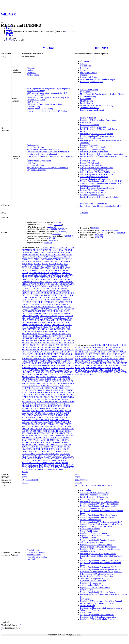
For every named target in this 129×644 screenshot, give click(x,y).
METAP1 (44, 361)
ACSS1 (64, 248)
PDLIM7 (123, 363)
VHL (77, 374)
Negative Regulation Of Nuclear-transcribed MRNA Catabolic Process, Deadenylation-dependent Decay (101, 182)
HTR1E (61, 325)
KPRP (55, 336)
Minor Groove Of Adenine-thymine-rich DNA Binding (102, 94)
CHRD (37, 277)
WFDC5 (40, 458)
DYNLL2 (70, 295)
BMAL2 (69, 261)
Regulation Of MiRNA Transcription (95, 588)
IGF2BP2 (121, 356)
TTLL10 (32, 447)
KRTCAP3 (64, 350)
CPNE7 (32, 284)
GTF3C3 (96, 354)
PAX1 (52, 383)
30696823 (95, 228)
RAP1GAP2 (42, 402)
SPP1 (62, 424)
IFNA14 (30, 327)
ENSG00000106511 (30, 480)
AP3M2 (63, 255)
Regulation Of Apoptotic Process (93, 533)
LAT (42, 352)
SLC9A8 (25, 422)
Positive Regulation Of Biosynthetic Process (98, 554)
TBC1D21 (60, 431)
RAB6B (58, 399)
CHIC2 (30, 277)
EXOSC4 (94, 352)
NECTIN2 (68, 372)
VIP (30, 456)
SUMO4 (101, 370)
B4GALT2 (41, 261)
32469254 (105, 230)
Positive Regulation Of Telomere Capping (97, 188)
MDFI (37, 361)
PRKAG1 (63, 392)
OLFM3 (55, 379)
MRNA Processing (88, 606)
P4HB (89, 363)
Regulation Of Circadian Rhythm (94, 147)
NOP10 (70, 374)
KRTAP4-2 (26, 345)
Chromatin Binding (88, 96)
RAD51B (65, 399)
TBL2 (24, 433)
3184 (77, 474)
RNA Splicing (86, 599)
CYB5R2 (26, 288)
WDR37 (70, 456)
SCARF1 (26, 413)
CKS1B (43, 279)
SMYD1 (62, 422)
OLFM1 (48, 379)
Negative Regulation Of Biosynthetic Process (98, 515)
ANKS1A (35, 255)
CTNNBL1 (31, 286)
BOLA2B (53, 264)
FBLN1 (53, 307)
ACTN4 (71, 248)
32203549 (51, 227)
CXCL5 (52, 286)
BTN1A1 (26, 266)
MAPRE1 (61, 359)
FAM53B (60, 304)
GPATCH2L (45, 316)
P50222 (25, 483)
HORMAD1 (66, 322)
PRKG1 (25, 395)
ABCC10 (96, 345)
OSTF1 (42, 381)
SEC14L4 (66, 413)
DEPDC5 (26, 291)
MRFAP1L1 (32, 368)
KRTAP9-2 (36, 350)
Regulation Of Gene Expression (93, 127)
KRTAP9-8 (55, 350)
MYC (112, 361)
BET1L (78, 347)
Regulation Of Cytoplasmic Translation (96, 545)
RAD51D (26, 402)
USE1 (53, 451)
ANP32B (43, 255)
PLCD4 (48, 388)
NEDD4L (119, 361)
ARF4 (117, 345)
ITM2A (33, 331)
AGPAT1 (45, 250)
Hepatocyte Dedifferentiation (92, 195)
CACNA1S (49, 268)
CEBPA (111, 347)
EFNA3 (59, 297)
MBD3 (25, 361)
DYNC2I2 (62, 295)
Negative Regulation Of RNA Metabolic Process (100, 504)
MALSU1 (42, 359)
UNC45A (41, 451)
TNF (116, 370)
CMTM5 (25, 282)
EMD (53, 300)
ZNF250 (33, 465)
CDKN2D (52, 275)
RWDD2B (26, 411)
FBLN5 (60, 307)
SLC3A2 (79, 370)
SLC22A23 (46, 417)
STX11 (46, 429)
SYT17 (38, 431)
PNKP (66, 388)
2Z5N (104, 485)
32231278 (99, 237)
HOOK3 (58, 322)
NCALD (31, 372)
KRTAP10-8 (37, 340)
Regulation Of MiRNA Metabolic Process (97, 619)
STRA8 (39, 429)
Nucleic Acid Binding (89, 90)
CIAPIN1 (26, 279)
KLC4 (34, 336)
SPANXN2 (26, 424)
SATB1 (61, 411)
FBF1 (47, 307)
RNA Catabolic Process (90, 125)
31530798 (53, 240)
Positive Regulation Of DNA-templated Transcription (102, 154)
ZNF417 (25, 467)
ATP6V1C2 (57, 259)
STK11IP (26, 429)
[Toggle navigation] (2, 22)
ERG (82, 352)
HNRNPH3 (93, 356)
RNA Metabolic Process (90, 529)
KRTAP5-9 (64, 347)
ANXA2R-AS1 (54, 255)
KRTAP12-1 (58, 340)
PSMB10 (70, 395)
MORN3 (64, 365)
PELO (50, 386)
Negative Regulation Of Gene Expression (97, 136)
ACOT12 (57, 248)
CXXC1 (67, 286)
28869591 (54, 229)
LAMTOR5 (27, 352)
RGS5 (61, 404)
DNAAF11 (26, 293)
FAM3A (52, 304)
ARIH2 (34, 257)
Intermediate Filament (36, 552)
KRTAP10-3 (62, 338)
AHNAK (61, 250)
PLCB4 (41, 388)
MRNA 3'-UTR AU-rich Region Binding (97, 105)
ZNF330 (55, 465)
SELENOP (32, 415)
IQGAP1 (63, 329)
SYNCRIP (109, 370)
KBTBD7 (26, 334)
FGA (37, 309)
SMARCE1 (47, 422)
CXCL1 (46, 286)
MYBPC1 (31, 370)
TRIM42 (66, 440)
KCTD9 (48, 334)
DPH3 (29, 295)
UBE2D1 (38, 449)
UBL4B (66, 449)
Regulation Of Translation (91, 583)
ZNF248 (25, 465)
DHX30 (112, 350)
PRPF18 (49, 395)
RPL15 (30, 408)
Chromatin (31, 68)
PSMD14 (39, 397)
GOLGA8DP (55, 313)
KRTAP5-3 (36, 347)
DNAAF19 (36, 293)
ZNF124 (51, 463)
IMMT (94, 359)
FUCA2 (67, 309)
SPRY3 (38, 426)
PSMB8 (25, 397)
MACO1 (25, 359)
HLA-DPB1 (57, 320)
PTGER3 (61, 397)
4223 (24, 474)
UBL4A (59, 449)
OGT (84, 363)
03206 (78, 477)
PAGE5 (70, 381)
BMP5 (24, 264)
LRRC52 (33, 356)
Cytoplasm (31, 73)
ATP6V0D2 (47, 259)
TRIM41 (58, 440)
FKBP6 (43, 309)
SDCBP (59, 413)
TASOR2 (52, 431)
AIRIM (25, 252)
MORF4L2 (55, 365)
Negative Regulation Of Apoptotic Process (97, 540)
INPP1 (25, 329)
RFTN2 (50, 404)
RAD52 (33, 402)
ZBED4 (25, 460)
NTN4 (55, 377)
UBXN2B (26, 451)
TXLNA (46, 447)
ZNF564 (63, 467)
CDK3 (30, 275)
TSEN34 (97, 372)
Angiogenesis (32, 145)
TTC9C (25, 447)
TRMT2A (64, 442)
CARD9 (25, 270)
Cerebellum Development (91, 138)
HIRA (77, 356)
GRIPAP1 (69, 316)
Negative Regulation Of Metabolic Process (97, 592)
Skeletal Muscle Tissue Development (42, 154)
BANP (48, 261)
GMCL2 (25, 313)
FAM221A (44, 304)
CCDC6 (25, 273)
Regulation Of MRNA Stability (93, 149)
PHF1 (62, 386)
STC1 (70, 426)
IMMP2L (87, 359)
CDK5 (36, 275)
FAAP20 (61, 302)
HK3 (43, 320)
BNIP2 (30, 264)
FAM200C (26, 304)
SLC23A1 (55, 417)
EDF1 (37, 297)
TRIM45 (25, 442)
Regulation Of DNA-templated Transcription (45, 149)
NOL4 (64, 374)
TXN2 (59, 447)
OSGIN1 (34, 381)
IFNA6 (37, 327)
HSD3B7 (48, 325)
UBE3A (52, 449)
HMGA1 (84, 356)
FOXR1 (56, 309)
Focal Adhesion (86, 590)
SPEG (50, 424)
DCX (54, 288)
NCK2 (37, 372)
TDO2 (63, 433)
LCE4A (25, 354)
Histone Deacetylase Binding (92, 110)
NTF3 (49, 377)
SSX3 (60, 426)
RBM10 (65, 402)
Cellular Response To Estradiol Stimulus (96, 174)
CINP (37, 279)
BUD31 (33, 266)
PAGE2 (63, 381)
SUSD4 (25, 431)
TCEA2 (43, 433)
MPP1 (24, 368)
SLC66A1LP (64, 420)
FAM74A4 (26, 307)
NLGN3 (51, 374)
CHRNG (52, 277)
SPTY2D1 (45, 426)
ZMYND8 (43, 463)
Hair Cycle (31, 559)
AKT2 (31, 252)
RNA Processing (87, 122)
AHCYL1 (53, 250)
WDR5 (25, 458)
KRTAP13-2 (48, 343)
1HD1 (83, 485)
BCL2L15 (55, 261)
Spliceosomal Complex (90, 610)
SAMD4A (40, 411)
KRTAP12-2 (69, 340)
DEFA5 (65, 288)
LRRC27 (25, 356)
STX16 (52, 429)
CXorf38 (60, 286)
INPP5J (31, 329)
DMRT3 (67, 291)
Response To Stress (88, 538)
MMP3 (25, 365)
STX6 (58, 429)
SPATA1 (44, 424)
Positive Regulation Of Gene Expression (96, 134)
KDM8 (62, 334)
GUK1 (110, 354)
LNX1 (61, 354)
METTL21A (62, 361)
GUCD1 (45, 318)
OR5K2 (62, 379)
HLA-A (49, 320)
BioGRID (10, 40)
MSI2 (40, 368)
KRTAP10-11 (51, 338)
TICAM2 (44, 435)
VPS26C (41, 456)
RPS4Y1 (49, 408)
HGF (39, 320)
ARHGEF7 (26, 257)
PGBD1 (56, 386)
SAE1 (33, 411)
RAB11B (37, 399)
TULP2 (39, 447)
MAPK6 (87, 361)
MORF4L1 (46, 365)
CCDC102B (47, 270)
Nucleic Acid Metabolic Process (93, 585)
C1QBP (92, 347)
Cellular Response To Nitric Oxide (94, 177)
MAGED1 (34, 359)
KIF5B (68, 334)
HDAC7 (63, 318)
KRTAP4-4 (36, 345)
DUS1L (54, 295)
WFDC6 (47, 458)
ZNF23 (65, 463)
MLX (64, 363)
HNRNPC (33, 322)
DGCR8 (46, 291)
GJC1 (61, 311)
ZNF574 (25, 469)
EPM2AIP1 (67, 300)
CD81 (105, 347)
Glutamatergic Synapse (90, 77)
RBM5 (71, 402)
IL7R (81, 359)
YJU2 (72, 458)
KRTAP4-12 (69, 343)
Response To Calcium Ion (91, 163)
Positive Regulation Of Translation (94, 152)
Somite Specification (35, 147)
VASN (51, 454)
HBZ (115, 354)
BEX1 (62, 261)
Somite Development (35, 165)
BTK (66, 264)
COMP (56, 282)
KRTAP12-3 (27, 343)
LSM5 (121, 359)
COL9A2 (49, 282)
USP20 (59, 451)
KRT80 (62, 336)
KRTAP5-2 (26, 347)
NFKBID (38, 374)
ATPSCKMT (67, 259)
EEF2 (77, 352)
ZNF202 (58, 463)
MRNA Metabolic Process (91, 520)
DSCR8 (47, 295)
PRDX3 (90, 365)
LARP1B (36, 352)
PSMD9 (47, 397)
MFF (70, 361)
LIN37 (45, 354)
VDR (68, 454)
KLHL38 (49, 336)
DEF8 (59, 288)
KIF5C (25, 336)
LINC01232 (113, 359)
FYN (72, 309)
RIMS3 (25, 406)
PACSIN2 (55, 381)
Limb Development (35, 163)
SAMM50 (49, 411)
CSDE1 (87, 350)
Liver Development (88, 118)
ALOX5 (37, 252)
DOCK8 (71, 293)
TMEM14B (69, 435)
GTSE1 (104, 354)
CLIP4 (55, 279)
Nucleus (30, 70)
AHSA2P (68, 250)
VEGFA (124, 372)
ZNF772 (68, 469)
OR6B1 (68, 379)
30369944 (62, 231)
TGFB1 (31, 435)
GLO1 (67, 311)
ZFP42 (55, 460)
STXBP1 (64, 429)
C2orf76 (41, 268)
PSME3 (54, 397)
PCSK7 (116, 363)
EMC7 (48, 300)
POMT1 (25, 392)
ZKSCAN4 (26, 463)
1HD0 (78, 485)
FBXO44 (26, 309)
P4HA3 (48, 381)
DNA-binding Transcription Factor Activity (44, 104)
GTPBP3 (38, 318)
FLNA (116, 352)
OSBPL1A (26, 381)
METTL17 (52, 361)
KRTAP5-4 (45, 347)
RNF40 (61, 406)
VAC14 (45, 454)
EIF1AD (66, 297)
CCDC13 (56, 270)
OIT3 (42, 379)
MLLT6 (58, 363)
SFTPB (44, 415)
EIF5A (37, 300)
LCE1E (60, 352)
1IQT (88, 485)
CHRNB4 (44, 277)
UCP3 (110, 372)
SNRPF (69, 422)
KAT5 (57, 331)
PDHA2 (32, 386)
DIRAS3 (59, 291)
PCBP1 (103, 363)
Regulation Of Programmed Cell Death (96, 526)
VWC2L (56, 456)
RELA (44, 404)
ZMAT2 (35, 463)
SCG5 (32, 413)
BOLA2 (45, 264)
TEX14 (69, 433)
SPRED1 (69, 424)
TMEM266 (26, 438)
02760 (24, 477)
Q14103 (78, 483)
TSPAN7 (35, 445)
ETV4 (46, 302)
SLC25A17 (26, 420)
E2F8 (32, 297)
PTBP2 (105, 365)
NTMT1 (78, 363)
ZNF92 (25, 472)
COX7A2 (63, 282)
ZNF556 (56, 467)
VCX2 (62, 454)
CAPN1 (98, 347)
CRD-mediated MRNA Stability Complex (97, 574)
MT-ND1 (54, 368)
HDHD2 (70, 318)
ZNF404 (62, 465)
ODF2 (24, 379)
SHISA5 (108, 368)
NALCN (66, 370)
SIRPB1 (32, 417)
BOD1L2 (37, 264)
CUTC (39, 286)
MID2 (39, 363)
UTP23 (32, 454)
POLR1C (51, 390)
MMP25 (70, 363)
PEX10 (78, 365)
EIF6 (43, 300)
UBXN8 (34, 451)
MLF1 (52, 363)
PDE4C (25, 386)
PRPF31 (56, 395)
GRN (24, 318)
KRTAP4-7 (55, 345)
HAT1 (57, 318)
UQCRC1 (117, 372)
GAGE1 (34, 311)
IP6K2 (50, 329)
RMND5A (41, 406)
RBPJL (25, 404)
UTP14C (25, 454)
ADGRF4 (37, 250)
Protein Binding (33, 106)
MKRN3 (45, 363)
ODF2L (30, 379)
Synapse (83, 75)
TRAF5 (66, 438)
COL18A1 (79, 350)
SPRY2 (31, 426)
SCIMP (38, 413)
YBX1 (82, 374)
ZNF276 (40, 465)
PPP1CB (32, 392)
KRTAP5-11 (65, 345)
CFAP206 (69, 275)
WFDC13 (32, 458)
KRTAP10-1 (40, 338)
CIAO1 (67, 277)
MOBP (38, 365)
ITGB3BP (26, 331)
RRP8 (56, 408)
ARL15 (41, 257)
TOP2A (78, 372)
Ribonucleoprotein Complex (92, 82)
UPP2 (48, 451)
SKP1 (39, 417)
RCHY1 (31, 404)
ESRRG (40, 302)
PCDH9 (64, 383)
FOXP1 (82, 354)
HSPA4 (101, 356)
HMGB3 (25, 322)
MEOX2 (48, 48)
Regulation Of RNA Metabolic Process (96, 535)
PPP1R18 (40, 392)
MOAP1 (31, 365)
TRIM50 (33, 442)
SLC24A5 (64, 417)
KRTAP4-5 (45, 345)
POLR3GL (60, 390)
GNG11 (39, 313)
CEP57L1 (60, 275)
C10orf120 (47, 266)
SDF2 (83, 368)
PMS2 (60, 388)
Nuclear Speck (33, 75)
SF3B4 (97, 368)
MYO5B (45, 370)
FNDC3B (123, 352)
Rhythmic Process (87, 161)
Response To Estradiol (89, 145)
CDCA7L (66, 273)
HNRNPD (101, 48)
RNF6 (24, 408)
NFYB (45, 374)
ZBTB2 (39, 460)
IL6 (77, 359)
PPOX (84, 365)
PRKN (31, 395)
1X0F (99, 485)
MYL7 (38, 370)
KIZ (30, 336)
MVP (24, 370)
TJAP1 (51, 435)
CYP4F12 (40, 288)
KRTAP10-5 (27, 340)
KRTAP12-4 (37, 343)
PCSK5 (71, 383)
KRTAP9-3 (45, 350)
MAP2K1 (79, 361)
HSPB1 (107, 356)
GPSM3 (61, 316)
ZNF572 (71, 467)
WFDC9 (54, 458)
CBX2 (39, 270)
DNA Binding (32, 102)
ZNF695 (61, 469)
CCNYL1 (45, 273)
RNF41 (67, 406)
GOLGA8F (26, 316)
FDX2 (32, 309)
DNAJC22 (54, 293)
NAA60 (59, 370)
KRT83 (25, 338)
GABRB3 (26, 311)
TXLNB (53, 447)
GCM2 (49, 311)
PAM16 (33, 383)
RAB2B (44, 399)
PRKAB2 (55, 392)
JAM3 (39, 331)
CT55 (24, 286)
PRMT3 (42, 395)
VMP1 (35, 456)
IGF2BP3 (44, 327)
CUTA (99, 350)
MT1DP (62, 368)
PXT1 (24, 399)
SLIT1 (32, 422)
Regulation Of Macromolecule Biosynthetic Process (101, 608)
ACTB (103, 345)
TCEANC (50, 433)
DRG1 (41, 295)
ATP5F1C (38, 259)
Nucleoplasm (85, 66)
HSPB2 (114, 356)
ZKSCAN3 (62, 460)
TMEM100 (59, 435)
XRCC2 (66, 458)
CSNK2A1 (70, 284)
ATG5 (24, 259)
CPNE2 (70, 282)
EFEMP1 (44, 297)
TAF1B (45, 431)
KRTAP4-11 (58, 343)
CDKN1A (43, 275)
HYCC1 (68, 325)
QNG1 (30, 399)
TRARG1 (43, 440)
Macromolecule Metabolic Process (94, 495)
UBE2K (45, 449)
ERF (24, 302)
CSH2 (62, 284)
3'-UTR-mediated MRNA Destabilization (97, 168)
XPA (60, 458)
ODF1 (68, 377)
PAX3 (58, 383)
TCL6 (57, 433)
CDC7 (59, 273)
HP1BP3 (40, 325)
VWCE (63, 456)
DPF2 (24, 295)
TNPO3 (46, 438)
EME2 (59, 300)
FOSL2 (49, 309)
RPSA (124, 365)
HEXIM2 (32, 320)
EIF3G (25, 300)
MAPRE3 (69, 359)
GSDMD (30, 318)
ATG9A (30, 259)
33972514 (121, 233)
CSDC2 (51, 284)
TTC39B (67, 445)
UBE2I (104, 372)
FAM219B (35, 304)
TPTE (60, 438)
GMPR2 (32, 313)
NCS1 (43, 372)
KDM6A (55, 334)
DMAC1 (120, 350)
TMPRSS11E (37, 438)
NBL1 (24, 372)
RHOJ (67, 404)
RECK (38, 404)
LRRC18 (68, 354)
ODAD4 (61, 377)
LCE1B (47, 352)
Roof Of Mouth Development (39, 161)
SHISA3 (25, 417)
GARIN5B (42, 311)
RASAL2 (57, 402)
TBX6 (36, 433)
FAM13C (69, 302)
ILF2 (68, 327)
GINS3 (55, 311)
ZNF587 (33, 469)
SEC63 (25, 415)
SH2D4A (59, 415)
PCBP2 (110, 363)
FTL (61, 309)
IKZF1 (58, 327)
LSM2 (40, 356)
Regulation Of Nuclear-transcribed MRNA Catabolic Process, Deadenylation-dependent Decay (101, 602)
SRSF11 (53, 426)
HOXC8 (32, 325)
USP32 (65, 451)
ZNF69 (54, 469)
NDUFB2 (59, 372)
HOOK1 (50, 322)
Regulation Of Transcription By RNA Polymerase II (48, 152)
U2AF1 (25, 449)
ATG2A (67, 257)
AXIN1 (33, 261)
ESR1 (87, 352)
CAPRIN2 (67, 268)
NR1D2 (32, 377)
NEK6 (24, 374)
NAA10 (52, 370)
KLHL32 (41, 336)
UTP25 (39, 454)
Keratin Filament (34, 555)
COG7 (42, 282)
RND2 (48, 406)
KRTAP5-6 (55, 347)
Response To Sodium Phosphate (93, 190)
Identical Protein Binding (37, 557)
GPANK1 (35, 316)
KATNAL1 (65, 331)
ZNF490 (40, 467)
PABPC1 (96, 363)
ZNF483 (33, 467)
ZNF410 (69, 465)
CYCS (32, 288)
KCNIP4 (34, 334)
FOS (77, 354)
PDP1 (38, 386)
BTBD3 (60, 264)
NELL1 (31, 374)
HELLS (25, 320)
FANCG (41, 307)
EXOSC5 (53, 302)
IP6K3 (56, 329)
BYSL (39, 266)
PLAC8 (35, 388)
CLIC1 (50, 279)
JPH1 (45, 331)
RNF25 (54, 406)
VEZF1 (25, 456)
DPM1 (35, 295)
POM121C (69, 390)
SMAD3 (39, 422)
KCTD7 (41, 334)
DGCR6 (39, 291)
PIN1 (24, 388)
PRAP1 (48, 392)
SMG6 (55, 422)
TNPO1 (121, 370)
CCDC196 (65, 270)
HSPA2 (55, 325)
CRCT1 (44, 284)
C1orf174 (26, 268)
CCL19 (32, 273)
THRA (37, 435)
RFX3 (56, 404)
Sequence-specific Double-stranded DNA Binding (47, 111)
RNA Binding (86, 99)
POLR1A (43, 390)
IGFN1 (51, 327)
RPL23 (36, 408)
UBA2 (31, 449)
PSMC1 (32, 397)
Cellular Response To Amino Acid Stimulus (98, 172)
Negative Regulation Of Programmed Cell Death (100, 567)
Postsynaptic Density (89, 73)
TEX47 (25, 435)
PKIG (29, 388)
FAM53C (68, 304)
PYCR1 (112, 365)
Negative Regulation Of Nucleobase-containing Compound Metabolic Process (99, 507)
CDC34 (53, 273)
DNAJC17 (45, 293)
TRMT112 (56, 442)
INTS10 (44, 329)
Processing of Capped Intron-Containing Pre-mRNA (101, 206)
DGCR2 (105, 350)
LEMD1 (38, 354)
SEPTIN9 (90, 368)
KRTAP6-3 (26, 350)
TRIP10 (48, 442)
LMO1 (56, 354)
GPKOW (54, 316)
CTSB (93, 350)
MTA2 (106, 361)
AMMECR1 (51, 252)
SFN (102, 368)
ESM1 (29, 302)
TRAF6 (25, 440)
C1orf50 (33, 268)
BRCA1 (85, 347)
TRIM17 (51, 440)
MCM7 (31, 361)
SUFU (71, 429)
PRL (36, 395)
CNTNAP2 (34, 282)
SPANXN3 (36, 424)
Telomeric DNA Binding (90, 108)
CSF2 (57, 284)
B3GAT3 (123, 345)
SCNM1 (45, 413)
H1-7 (51, 318)
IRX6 (69, 329)
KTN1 (72, 350)
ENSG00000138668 (83, 480)
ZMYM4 (89, 374)
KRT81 (68, 336)
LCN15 (31, 354)
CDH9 (24, 275)
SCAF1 (68, 411)
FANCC (34, 307)
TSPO (41, 445)
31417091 (58, 222)
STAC (65, 426)
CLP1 (61, 279)
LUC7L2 (47, 356)
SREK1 (94, 370)
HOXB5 (25, 325)
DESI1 (33, 291)
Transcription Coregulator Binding (94, 578)
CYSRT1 (48, 288)
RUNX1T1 (63, 408)
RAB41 (51, 399)
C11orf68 (63, 266)
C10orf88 (55, 266)
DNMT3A (63, 293)
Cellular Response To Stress (91, 542)
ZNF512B (48, 467)
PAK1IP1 (26, 383)
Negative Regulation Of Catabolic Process (97, 615)
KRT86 (31, 338)
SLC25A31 (36, 420)
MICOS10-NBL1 (29, 363)
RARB (50, 402)
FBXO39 (67, 307)
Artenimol (84, 213)
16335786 (69, 31)
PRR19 (63, 395)
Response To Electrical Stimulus (93, 165)
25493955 (57, 234)
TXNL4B (66, 447)
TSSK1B (53, 445)
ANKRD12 (26, 255)
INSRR (37, 329)
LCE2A (67, 352)
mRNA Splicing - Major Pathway (94, 204)
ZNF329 (47, 465)
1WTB (94, 485)
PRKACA (98, 365)
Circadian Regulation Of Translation (95, 179)
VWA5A (49, 456)
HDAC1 (121, 354)
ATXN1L (26, 261)
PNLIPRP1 (26, 390)
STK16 (33, 429)
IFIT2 (24, 327)
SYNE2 (32, 431)
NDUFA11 (50, 372)
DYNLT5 (26, 297)
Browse (9, 28)
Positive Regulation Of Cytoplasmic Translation (100, 197)
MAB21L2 (63, 356)
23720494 (58, 225)
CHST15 (60, 277)
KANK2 (51, 331)
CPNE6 (25, 284)
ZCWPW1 (47, 460)
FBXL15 (102, 352)
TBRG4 (30, 433)
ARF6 (69, 255)
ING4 (100, 359)
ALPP (43, 252)
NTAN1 (43, 377)
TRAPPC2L (33, 440)
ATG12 (60, 257)
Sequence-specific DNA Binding (40, 109)
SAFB (78, 368)
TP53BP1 (53, 438)
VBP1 (57, 454)
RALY (118, 365)
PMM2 (54, 388)
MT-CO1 (46, 368)
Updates (10, 35)
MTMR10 (70, 368)
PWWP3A (69, 397)
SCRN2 (52, 413)
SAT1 (56, 411)
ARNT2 (47, 257)
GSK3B (89, 354)
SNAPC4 (87, 370)
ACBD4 (49, 248)
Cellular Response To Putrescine (93, 192)
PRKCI (71, 392)
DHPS (53, 291)
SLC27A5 (45, 420)
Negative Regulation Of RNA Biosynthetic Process (101, 569)
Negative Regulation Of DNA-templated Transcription (102, 560)
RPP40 (42, 408)
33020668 (114, 230)
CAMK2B (58, 268)
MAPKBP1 (52, 359)
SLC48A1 (54, 420)
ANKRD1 (67, 252)
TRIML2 (40, 442)
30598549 (62, 229)
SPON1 (56, 424)
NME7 (58, 374)
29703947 (69, 236)
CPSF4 (38, 284)
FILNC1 (109, 352)
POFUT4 (35, 390)
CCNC (38, 273)
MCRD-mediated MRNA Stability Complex (98, 79)
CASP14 (32, 270)
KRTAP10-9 (48, 340)
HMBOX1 (67, 320)
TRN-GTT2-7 (87, 372)
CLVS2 (67, 279)
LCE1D (54, 352)
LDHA (105, 359)
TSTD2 (60, 445)
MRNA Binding (87, 101)
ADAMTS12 (27, 250)
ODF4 (37, 379)
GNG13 (46, 313)
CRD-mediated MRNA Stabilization (95, 170)
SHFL (66, 415)
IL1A (63, 327)
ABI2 (43, 248)
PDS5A (44, 386)
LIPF (50, 354)
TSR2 (47, 445)
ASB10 (54, 257)
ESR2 (34, 302)
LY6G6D (54, 356)
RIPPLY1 (32, 406)
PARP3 (40, 383)
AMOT (59, 252)
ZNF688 (47, 469)
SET (39, 415)
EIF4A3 (31, 300)
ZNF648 (40, 469)
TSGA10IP (26, 445)
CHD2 (24, 277)
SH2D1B (51, 415)
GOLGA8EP (66, 313)
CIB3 (32, 279)
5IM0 (109, 485)
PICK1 (68, 386)
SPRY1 (25, 426)
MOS (70, 365)
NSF (38, 377)
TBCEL (68, 431)
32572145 (51, 238)
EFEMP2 (52, 297)
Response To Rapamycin (90, 186)
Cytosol (83, 70)
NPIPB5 (25, 377)
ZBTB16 (32, 460)
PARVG (46, 383)
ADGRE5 (110, 345)
